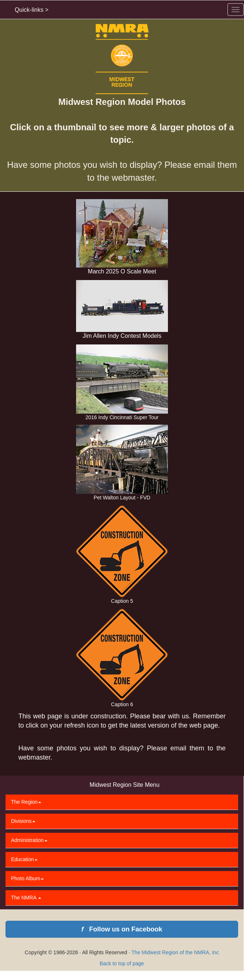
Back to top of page (122, 963)
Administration (29, 840)
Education (24, 859)
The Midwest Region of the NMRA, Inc (175, 952)
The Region (26, 802)
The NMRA (26, 898)
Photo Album (27, 878)
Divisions (23, 821)
